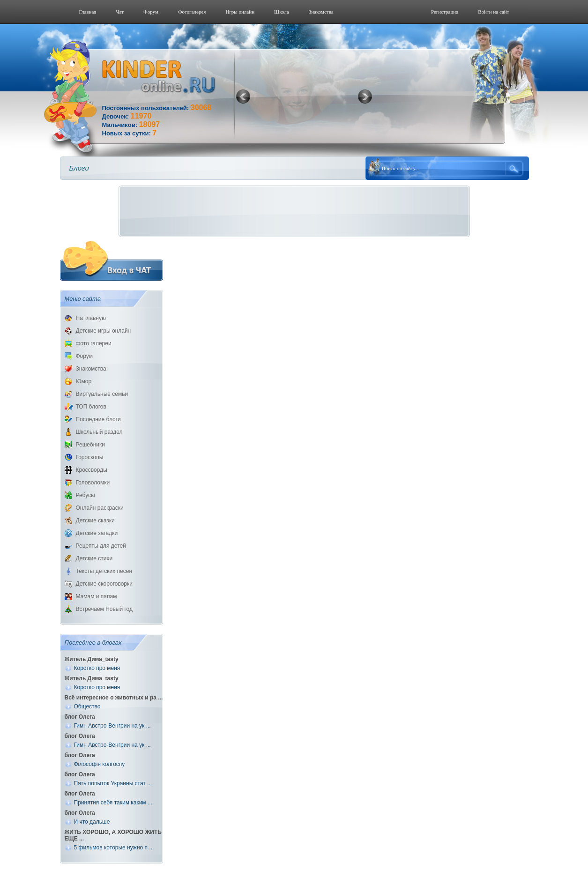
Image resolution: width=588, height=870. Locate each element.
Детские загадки (97, 533)
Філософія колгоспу (100, 764)
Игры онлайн (240, 12)
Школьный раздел (99, 432)
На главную (91, 318)
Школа (282, 12)
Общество (87, 706)
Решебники (90, 445)
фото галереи (94, 343)
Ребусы (86, 495)
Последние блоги (98, 419)
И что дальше (92, 822)
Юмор (84, 381)
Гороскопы (90, 457)
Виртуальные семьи (102, 394)
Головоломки (93, 483)
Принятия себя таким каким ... (113, 803)
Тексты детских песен (104, 571)
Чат (120, 12)
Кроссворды (92, 470)
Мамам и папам (97, 596)
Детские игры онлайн (104, 331)
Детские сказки (95, 521)
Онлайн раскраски (100, 508)
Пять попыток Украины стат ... (113, 783)
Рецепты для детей (101, 546)
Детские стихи (94, 558)
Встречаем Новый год (104, 609)
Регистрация (445, 12)
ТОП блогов (91, 407)
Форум (151, 12)
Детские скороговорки (104, 584)
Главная (88, 12)
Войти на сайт (493, 12)
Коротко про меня (97, 668)
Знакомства (321, 12)
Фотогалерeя (192, 12)
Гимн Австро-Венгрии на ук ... (112, 726)
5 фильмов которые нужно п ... (114, 848)
